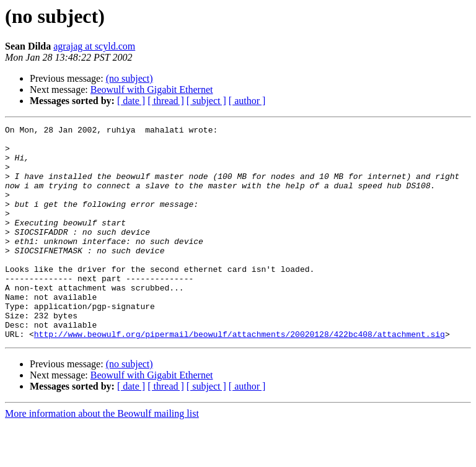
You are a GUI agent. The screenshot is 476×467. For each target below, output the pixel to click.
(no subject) (130, 78)
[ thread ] (166, 101)
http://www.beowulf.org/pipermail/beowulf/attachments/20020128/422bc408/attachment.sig (240, 377)
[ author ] (247, 101)
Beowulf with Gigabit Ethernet (152, 89)
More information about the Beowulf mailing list (102, 456)
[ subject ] (206, 101)
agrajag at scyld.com (94, 46)
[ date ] (131, 101)
